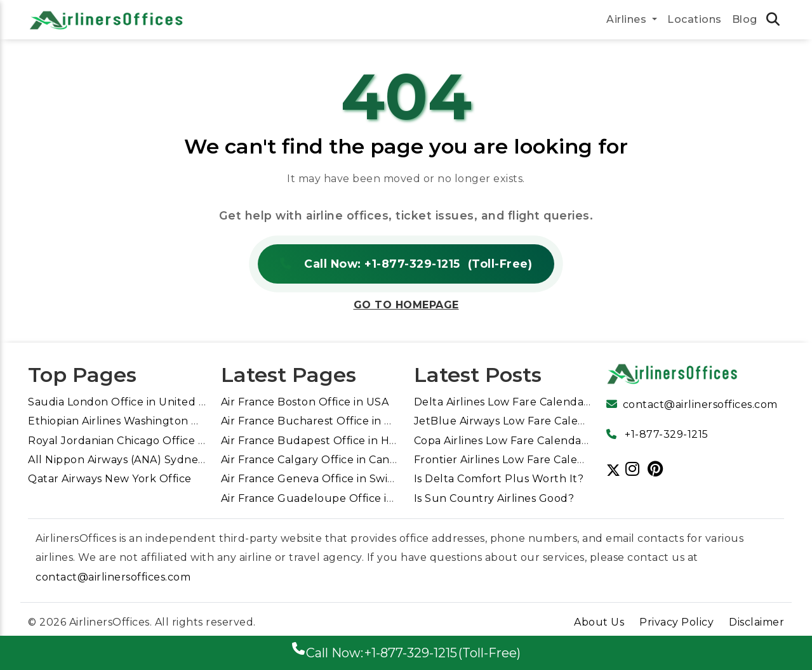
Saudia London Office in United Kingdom (137, 402)
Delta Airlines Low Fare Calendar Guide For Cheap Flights (568, 402)
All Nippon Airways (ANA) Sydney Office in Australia (165, 460)
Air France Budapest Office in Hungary (325, 441)
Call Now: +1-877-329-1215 (406, 264)
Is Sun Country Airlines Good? (494, 498)
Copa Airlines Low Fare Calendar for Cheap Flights (548, 441)
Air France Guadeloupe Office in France (327, 498)
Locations (695, 19)
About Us (599, 622)
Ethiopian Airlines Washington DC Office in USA (154, 421)
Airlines (628, 19)
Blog (745, 19)
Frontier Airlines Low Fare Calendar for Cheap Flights (556, 460)
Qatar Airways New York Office (110, 479)
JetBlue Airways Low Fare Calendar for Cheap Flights (556, 421)
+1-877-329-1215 (667, 434)
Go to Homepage (406, 305)
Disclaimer (756, 622)
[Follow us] (635, 469)
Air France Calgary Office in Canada (315, 460)
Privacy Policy (676, 622)
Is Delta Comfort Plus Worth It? (499, 479)
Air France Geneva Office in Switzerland (328, 479)
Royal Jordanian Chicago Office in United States (156, 441)
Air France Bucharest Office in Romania (326, 421)
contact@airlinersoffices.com (700, 404)
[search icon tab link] (773, 21)
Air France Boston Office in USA (305, 402)
